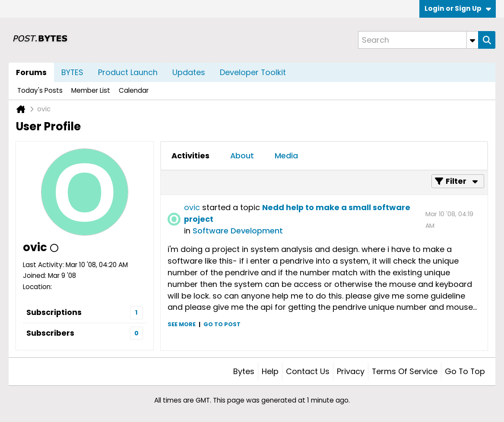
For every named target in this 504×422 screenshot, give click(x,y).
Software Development (238, 231)
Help (270, 371)
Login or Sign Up (458, 8)
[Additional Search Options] (472, 40)
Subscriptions (54, 312)
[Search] (418, 40)
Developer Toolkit (253, 72)
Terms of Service (405, 371)
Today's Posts (40, 90)
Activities (190, 156)
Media (286, 156)
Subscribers (50, 333)
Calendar (134, 90)
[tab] (190, 156)
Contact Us (308, 371)
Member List (91, 90)
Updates (189, 72)
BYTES (72, 72)
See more (182, 324)
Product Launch (128, 72)
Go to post (222, 324)
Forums (31, 72)
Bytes (244, 371)
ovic (192, 207)
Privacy (351, 371)
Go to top (465, 371)
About (242, 156)
